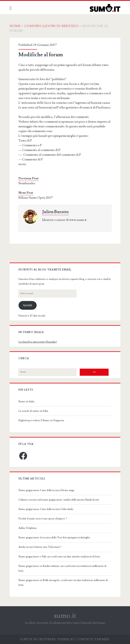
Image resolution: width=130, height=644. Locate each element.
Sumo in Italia (26, 402)
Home (15, 26)
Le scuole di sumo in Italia (33, 411)
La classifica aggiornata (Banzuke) (38, 342)
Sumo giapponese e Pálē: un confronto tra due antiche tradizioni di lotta (59, 557)
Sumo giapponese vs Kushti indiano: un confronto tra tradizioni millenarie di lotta (62, 568)
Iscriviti (28, 305)
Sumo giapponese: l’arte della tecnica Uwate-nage (46, 490)
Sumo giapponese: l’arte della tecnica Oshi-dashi (46, 509)
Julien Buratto (55, 212)
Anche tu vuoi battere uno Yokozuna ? (40, 547)
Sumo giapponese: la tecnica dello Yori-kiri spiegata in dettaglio (54, 538)
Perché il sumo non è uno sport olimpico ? (43, 519)
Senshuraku (27, 183)
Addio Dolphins (27, 528)
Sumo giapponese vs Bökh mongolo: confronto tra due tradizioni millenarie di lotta (63, 583)
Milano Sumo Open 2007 (36, 198)
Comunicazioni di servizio (51, 26)
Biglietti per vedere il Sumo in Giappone (41, 420)
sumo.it (65, 616)
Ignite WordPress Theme (45, 639)
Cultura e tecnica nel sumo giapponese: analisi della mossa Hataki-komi (59, 500)
